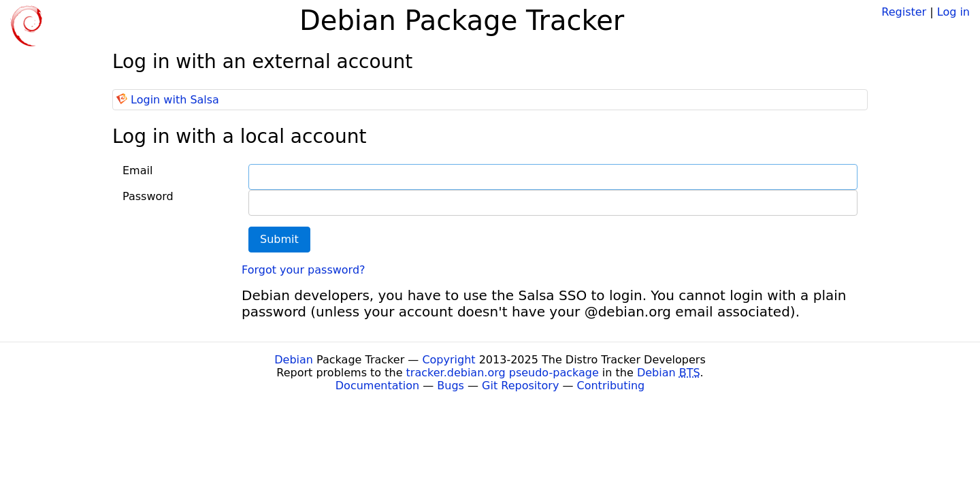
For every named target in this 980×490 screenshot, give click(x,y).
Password (148, 196)
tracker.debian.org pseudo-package (503, 373)
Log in (953, 12)
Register (904, 12)
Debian (294, 360)
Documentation (377, 386)
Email (137, 170)
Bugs (451, 386)
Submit (279, 239)
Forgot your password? (304, 270)
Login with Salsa (175, 100)
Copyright (448, 360)
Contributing (611, 386)
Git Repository (520, 386)
